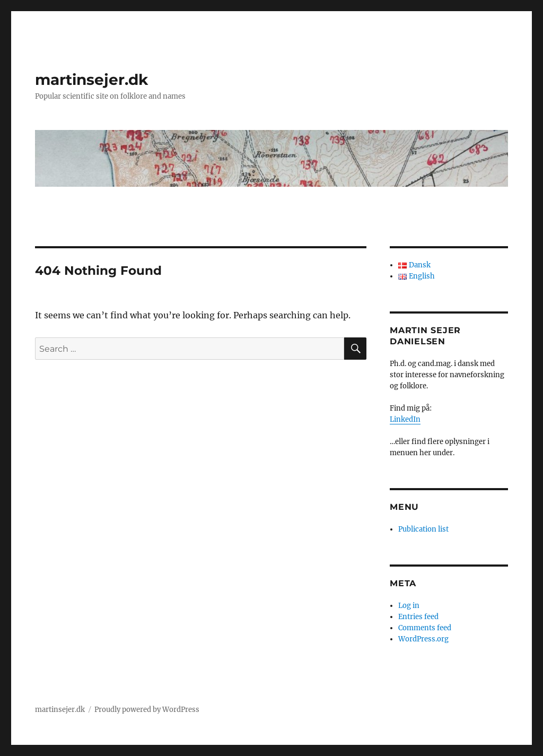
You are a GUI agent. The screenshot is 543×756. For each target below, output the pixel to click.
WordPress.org (423, 639)
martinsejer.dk (91, 80)
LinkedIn (405, 419)
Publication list (423, 529)
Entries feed (418, 617)
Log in (409, 606)
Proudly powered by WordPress (147, 710)
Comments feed (425, 628)
